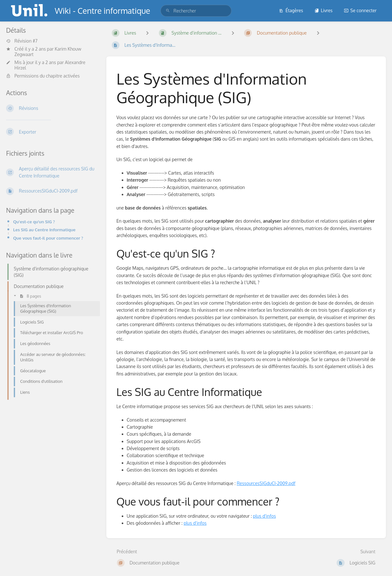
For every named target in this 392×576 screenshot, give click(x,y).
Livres (324, 10)
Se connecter (360, 10)
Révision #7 (22, 41)
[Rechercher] (168, 11)
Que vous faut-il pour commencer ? (48, 238)
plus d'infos (265, 516)
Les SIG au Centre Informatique (44, 230)
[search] (196, 11)
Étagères (291, 10)
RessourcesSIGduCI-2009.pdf (266, 483)
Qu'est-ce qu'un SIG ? (34, 222)
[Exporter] (51, 132)
